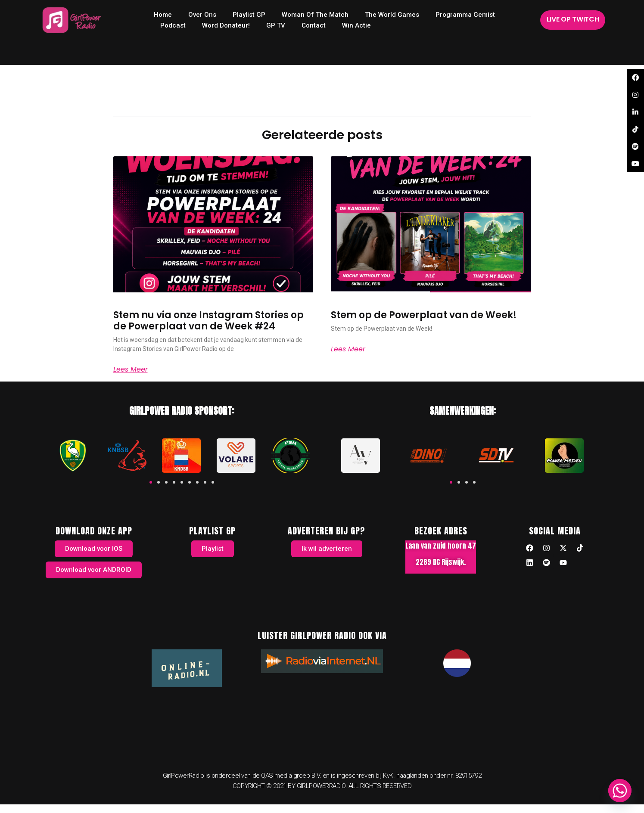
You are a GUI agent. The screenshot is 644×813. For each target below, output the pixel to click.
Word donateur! (226, 25)
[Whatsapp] (620, 791)
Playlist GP (249, 15)
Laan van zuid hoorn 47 (441, 546)
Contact (314, 25)
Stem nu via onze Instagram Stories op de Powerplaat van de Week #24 (208, 321)
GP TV (276, 25)
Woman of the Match (315, 15)
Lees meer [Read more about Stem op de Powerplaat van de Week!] (348, 349)
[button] (151, 482)
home (163, 15)
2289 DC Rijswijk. (441, 562)
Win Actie (356, 25)
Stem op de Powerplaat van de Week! (424, 315)
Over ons (202, 15)
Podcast (173, 25)
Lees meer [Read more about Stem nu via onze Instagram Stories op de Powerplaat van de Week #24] (131, 369)
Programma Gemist (465, 15)
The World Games (392, 15)
